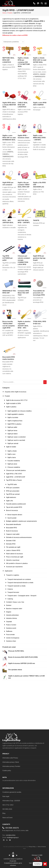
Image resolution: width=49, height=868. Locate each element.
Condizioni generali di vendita (12, 792)
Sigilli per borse (12, 431)
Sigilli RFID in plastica (14, 424)
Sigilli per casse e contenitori (17, 437)
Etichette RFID (11, 544)
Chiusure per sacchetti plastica (16, 470)
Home (4, 13)
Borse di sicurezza (12, 510)
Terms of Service (42, 847)
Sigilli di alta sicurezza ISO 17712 (17, 400)
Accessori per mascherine (14, 567)
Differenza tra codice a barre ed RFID (15, 35)
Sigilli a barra (12, 457)
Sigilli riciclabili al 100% (13, 403)
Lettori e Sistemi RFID (13, 550)
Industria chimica (11, 618)
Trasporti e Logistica (12, 575)
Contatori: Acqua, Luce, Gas (15, 602)
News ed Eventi (7, 818)
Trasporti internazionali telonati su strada (20, 583)
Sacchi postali (12, 518)
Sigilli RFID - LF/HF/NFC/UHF (16, 477)
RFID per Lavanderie (13, 488)
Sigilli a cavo (11, 454)
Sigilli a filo (9, 501)
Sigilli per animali (13, 443)
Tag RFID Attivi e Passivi (14, 480)
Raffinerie (9, 631)
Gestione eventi (11, 628)
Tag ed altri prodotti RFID (14, 507)
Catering (10, 599)
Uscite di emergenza (13, 638)
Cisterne (10, 589)
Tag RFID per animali (13, 494)
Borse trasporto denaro (15, 515)
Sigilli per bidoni (12, 434)
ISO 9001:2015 (7, 809)
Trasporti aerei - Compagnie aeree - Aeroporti (22, 596)
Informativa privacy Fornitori (11, 766)
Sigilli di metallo (11, 447)
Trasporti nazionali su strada (16, 586)
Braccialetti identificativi (13, 524)
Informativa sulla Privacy (10, 758)
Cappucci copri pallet (13, 534)
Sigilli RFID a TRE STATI (14, 474)
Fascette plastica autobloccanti (16, 504)
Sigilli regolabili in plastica (16, 414)
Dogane (9, 612)
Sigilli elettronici (11, 497)
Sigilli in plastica (11, 407)
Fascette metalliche (14, 461)
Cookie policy (7, 771)
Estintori (9, 605)
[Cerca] (45, 382)
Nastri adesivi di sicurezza (14, 554)
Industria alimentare (12, 615)
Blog (4, 813)
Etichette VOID (11, 541)
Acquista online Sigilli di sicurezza (15, 392)
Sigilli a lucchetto (13, 417)
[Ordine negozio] (13, 42)
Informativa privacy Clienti (11, 762)
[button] (42, 3)
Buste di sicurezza (12, 531)
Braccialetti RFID (11, 528)
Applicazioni (9, 571)
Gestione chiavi (11, 641)
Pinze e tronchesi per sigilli (15, 557)
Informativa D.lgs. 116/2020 (11, 801)
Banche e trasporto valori (14, 609)
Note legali (6, 796)
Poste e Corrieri (11, 625)
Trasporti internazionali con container (19, 579)
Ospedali (9, 622)
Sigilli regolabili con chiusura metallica (19, 411)
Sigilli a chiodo (12, 451)
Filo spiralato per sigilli (13, 547)
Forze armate (10, 635)
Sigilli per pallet (12, 427)
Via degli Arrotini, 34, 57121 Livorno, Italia (16, 830)
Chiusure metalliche (14, 467)
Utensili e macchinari (13, 560)
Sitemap (34, 855)
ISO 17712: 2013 (8, 805)
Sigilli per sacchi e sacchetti (16, 440)
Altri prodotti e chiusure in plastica (17, 563)
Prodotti (10, 13)
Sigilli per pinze (12, 464)
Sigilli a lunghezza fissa (15, 421)
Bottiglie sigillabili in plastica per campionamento (21, 521)
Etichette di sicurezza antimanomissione (19, 537)
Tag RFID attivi (12, 484)
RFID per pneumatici (13, 491)
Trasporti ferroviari (13, 592)
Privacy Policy (32, 847)
